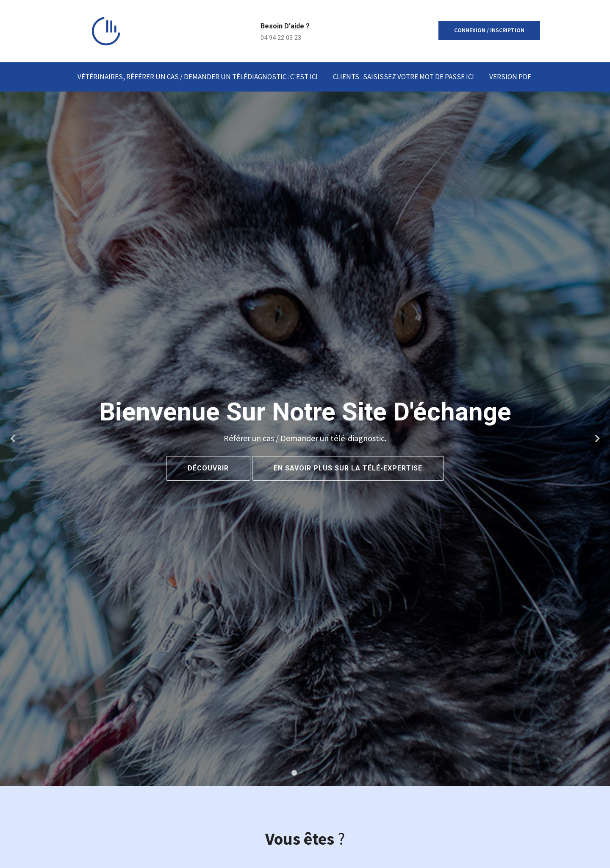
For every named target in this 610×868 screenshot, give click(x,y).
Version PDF (510, 77)
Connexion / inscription (489, 30)
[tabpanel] (305, 439)
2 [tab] (305, 773)
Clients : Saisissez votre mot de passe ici (403, 77)
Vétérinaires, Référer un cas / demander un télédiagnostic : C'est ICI (198, 77)
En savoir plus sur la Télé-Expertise (348, 468)
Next (597, 439)
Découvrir (208, 468)
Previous (13, 439)
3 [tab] (316, 773)
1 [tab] (294, 773)
